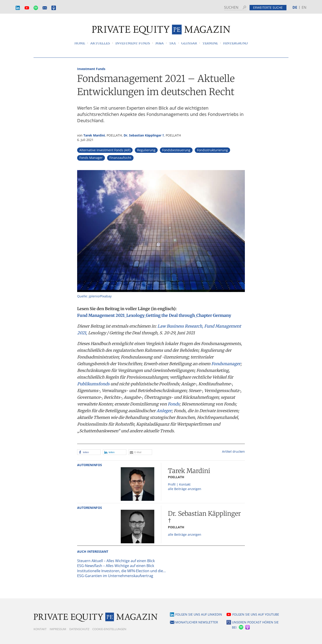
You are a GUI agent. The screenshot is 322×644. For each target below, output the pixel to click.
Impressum (58, 629)
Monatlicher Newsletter (45, 8)
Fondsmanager (226, 364)
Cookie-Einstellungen (109, 629)
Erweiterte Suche (268, 7)
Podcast (54, 8)
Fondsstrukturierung (212, 150)
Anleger (164, 411)
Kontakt (40, 629)
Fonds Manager (91, 158)
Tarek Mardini (94, 135)
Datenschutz (79, 629)
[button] (89, 452)
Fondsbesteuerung (176, 150)
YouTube (27, 8)
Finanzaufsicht (120, 158)
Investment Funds (91, 69)
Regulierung (146, 150)
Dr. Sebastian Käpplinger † (144, 135)
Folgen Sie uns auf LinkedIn (199, 614)
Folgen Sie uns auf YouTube (256, 614)
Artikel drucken (233, 451)
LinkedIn (18, 8)
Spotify (36, 8)
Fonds (174, 404)
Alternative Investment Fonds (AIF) (105, 150)
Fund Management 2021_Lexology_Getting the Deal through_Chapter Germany (154, 315)
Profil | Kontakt (179, 484)
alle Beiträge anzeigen (185, 489)
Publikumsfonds (93, 384)
